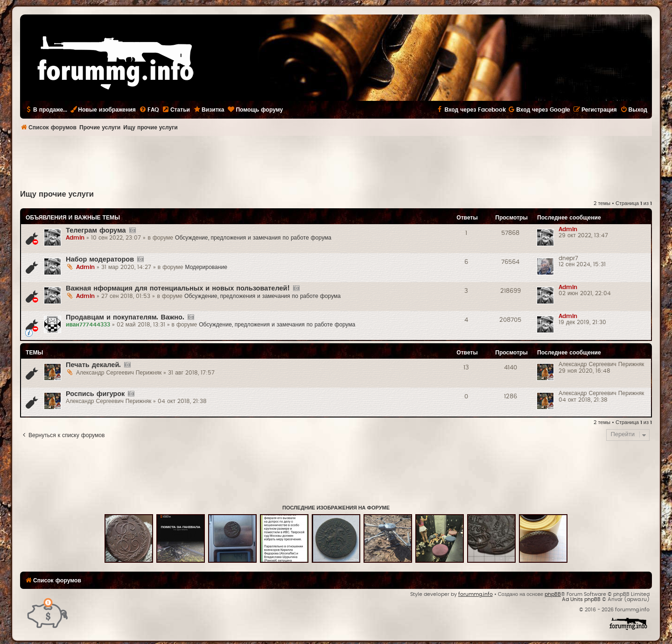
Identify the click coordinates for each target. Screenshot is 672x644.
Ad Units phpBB (581, 599)
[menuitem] (149, 110)
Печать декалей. (93, 365)
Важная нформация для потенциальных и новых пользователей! (178, 288)
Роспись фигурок (95, 394)
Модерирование (206, 267)
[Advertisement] (336, 162)
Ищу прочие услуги (57, 194)
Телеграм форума (96, 230)
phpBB (553, 594)
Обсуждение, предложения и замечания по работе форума (253, 238)
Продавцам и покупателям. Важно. (125, 317)
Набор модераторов (100, 259)
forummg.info (476, 594)
